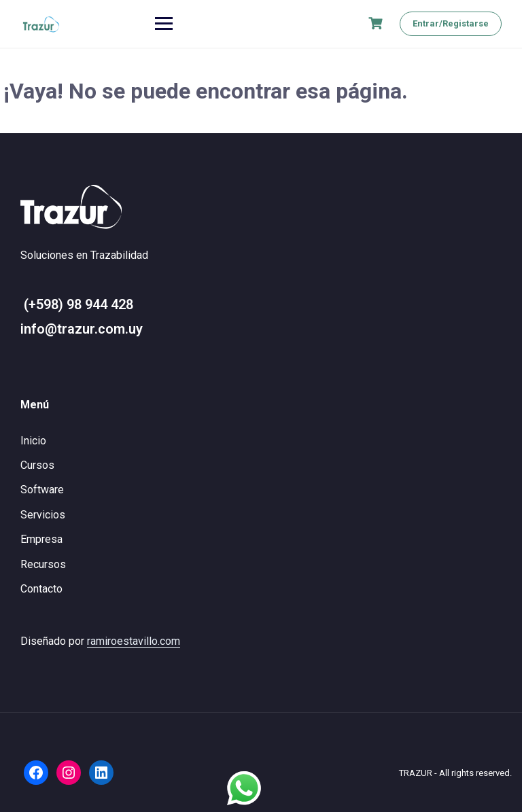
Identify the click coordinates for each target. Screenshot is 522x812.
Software (42, 490)
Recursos (43, 564)
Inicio (33, 441)
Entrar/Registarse (451, 23)
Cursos (37, 465)
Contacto (41, 589)
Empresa (41, 539)
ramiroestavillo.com (134, 641)
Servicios (43, 515)
